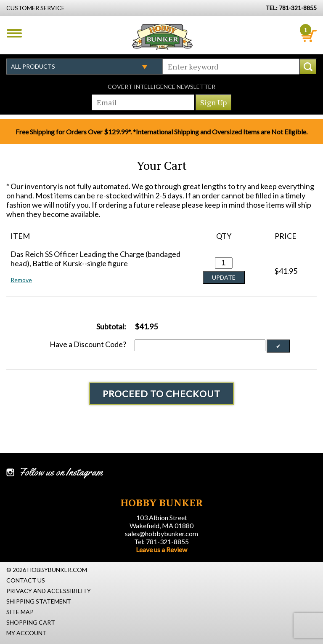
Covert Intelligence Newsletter (161, 87)
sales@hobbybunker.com (161, 533)
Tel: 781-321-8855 (161, 541)
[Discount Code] (200, 345)
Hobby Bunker (162, 37)
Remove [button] (21, 280)
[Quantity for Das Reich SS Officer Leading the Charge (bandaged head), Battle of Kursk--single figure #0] (224, 263)
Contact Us (26, 580)
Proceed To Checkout (161, 394)
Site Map (20, 612)
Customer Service (36, 8)
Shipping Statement (39, 601)
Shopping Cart (31, 622)
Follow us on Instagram (61, 472)
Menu (14, 33)
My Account (26, 633)
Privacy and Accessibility (49, 591)
